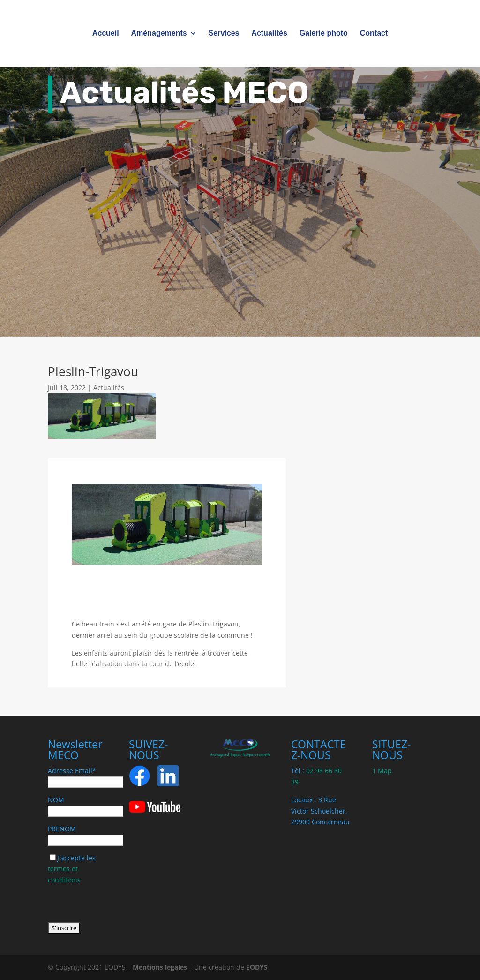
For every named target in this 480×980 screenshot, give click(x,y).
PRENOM (62, 829)
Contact (374, 34)
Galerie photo (324, 34)
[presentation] (119, 904)
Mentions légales (160, 967)
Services (224, 34)
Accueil (106, 34)
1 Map (382, 771)
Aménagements (159, 34)
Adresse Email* (72, 771)
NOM (56, 800)
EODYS (257, 967)
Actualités (269, 34)
